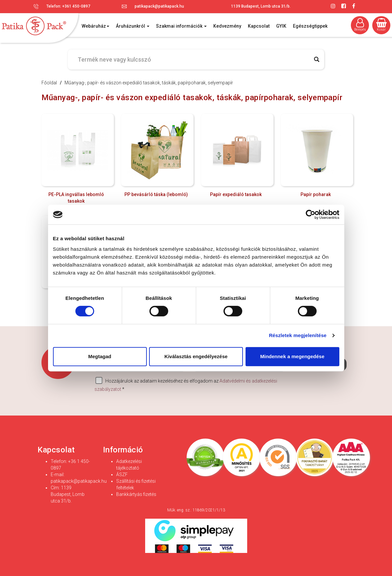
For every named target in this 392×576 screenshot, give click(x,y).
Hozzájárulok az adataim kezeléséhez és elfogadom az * (186, 384)
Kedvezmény (227, 26)
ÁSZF (122, 475)
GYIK (281, 26)
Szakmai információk (181, 26)
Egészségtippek (310, 26)
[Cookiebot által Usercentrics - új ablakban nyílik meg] (311, 215)
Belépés (360, 25)
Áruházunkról (133, 26)
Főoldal (49, 83)
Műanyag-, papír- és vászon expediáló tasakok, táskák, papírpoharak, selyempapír (149, 83)
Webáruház (95, 26)
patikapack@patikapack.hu (159, 6)
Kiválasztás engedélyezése (196, 356)
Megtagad (100, 356)
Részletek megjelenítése (298, 335)
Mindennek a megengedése (292, 356)
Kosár (381, 25)
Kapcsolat (259, 26)
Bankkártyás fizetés (136, 494)
